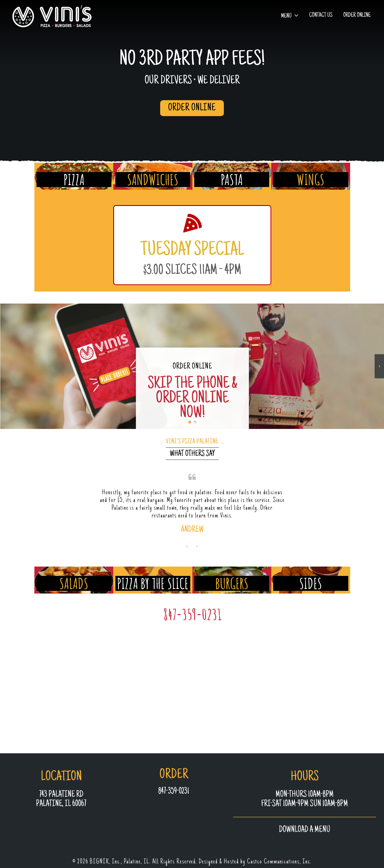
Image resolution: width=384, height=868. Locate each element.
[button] (190, 422)
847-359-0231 (192, 629)
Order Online (357, 15)
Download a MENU (305, 830)
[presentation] (187, 562)
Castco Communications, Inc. (279, 862)
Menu (286, 16)
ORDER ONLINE (192, 108)
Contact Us (321, 15)
